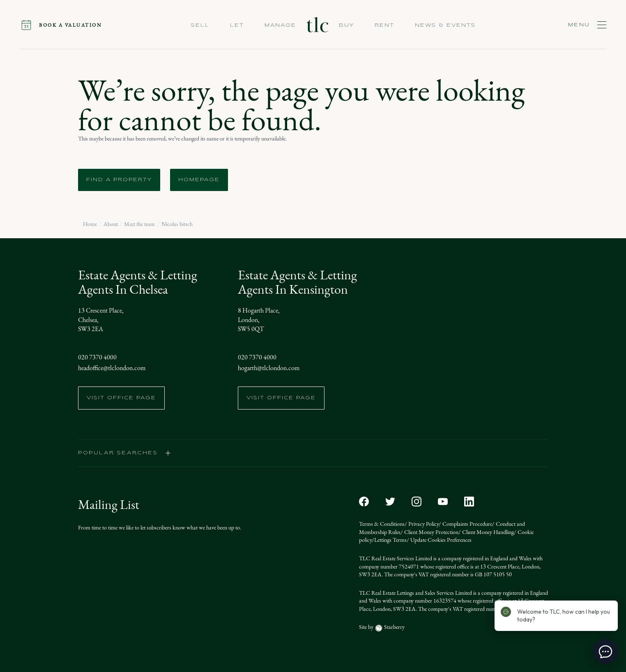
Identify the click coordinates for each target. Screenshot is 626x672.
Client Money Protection (431, 532)
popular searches (125, 453)
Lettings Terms (390, 540)
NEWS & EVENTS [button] (445, 25)
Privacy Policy (423, 524)
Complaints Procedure (467, 524)
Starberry (394, 627)
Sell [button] (200, 25)
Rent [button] (384, 25)
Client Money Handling (487, 532)
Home (90, 224)
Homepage (199, 180)
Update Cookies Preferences (440, 540)
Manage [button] (280, 25)
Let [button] (237, 25)
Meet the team (139, 224)
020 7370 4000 (97, 357)
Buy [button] (346, 25)
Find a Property (119, 180)
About (111, 224)
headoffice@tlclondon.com (112, 368)
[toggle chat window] (605, 651)
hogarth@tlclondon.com (269, 368)
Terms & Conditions (382, 524)
